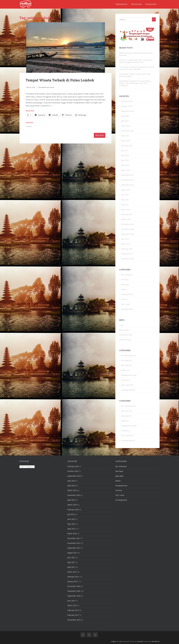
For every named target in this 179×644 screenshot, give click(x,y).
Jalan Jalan (125, 284)
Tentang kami (136, 4)
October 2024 (126, 106)
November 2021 (127, 180)
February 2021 (127, 214)
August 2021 (126, 190)
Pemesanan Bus (121, 4)
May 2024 (125, 116)
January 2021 (126, 219)
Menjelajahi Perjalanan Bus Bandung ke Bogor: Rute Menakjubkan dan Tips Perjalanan (135, 83)
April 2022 (125, 165)
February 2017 (127, 254)
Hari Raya (125, 280)
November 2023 (127, 131)
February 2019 (127, 249)
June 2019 (125, 239)
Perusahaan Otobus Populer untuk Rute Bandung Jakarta (135, 75)
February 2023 (127, 146)
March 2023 (126, 141)
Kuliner (124, 289)
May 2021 (125, 200)
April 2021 (125, 205)
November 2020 (127, 229)
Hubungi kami (151, 4)
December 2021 (127, 175)
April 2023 (125, 136)
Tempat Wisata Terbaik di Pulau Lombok (60, 80)
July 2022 (125, 150)
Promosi (124, 299)
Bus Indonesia (127, 275)
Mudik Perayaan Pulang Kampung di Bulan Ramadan (136, 54)
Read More (100, 135)
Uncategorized (127, 309)
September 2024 (128, 111)
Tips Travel (125, 304)
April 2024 (125, 121)
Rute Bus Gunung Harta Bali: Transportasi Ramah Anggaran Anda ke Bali (136, 61)
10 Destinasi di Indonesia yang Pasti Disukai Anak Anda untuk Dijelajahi (137, 68)
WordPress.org (125, 340)
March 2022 (126, 170)
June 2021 (125, 195)
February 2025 (127, 101)
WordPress (156, 641)
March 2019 (126, 244)
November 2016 (127, 259)
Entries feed (124, 330)
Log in (122, 325)
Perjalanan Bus (127, 294)
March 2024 (126, 126)
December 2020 (127, 224)
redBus (114, 641)
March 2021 (126, 209)
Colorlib (140, 641)
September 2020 (128, 234)
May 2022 (125, 160)
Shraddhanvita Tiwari (46, 87)
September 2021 (128, 185)
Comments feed (126, 335)
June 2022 (125, 155)
